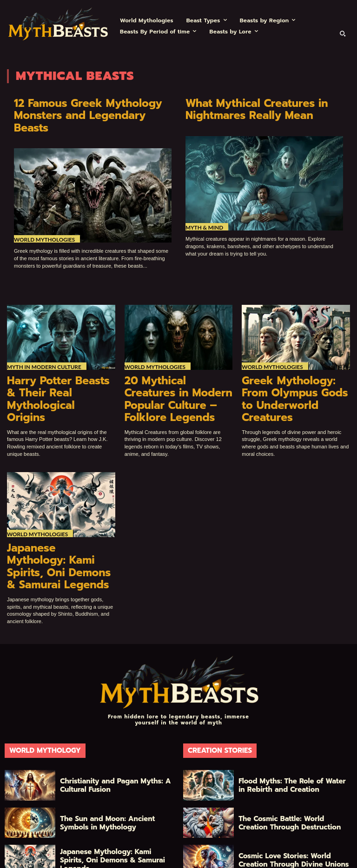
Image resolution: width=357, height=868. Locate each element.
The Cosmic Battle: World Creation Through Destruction (293, 767)
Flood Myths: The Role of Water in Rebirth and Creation (291, 730)
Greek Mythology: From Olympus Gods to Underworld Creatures (290, 373)
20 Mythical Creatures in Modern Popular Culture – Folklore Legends (178, 373)
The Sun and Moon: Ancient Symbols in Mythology (109, 767)
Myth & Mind (203, 224)
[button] (343, 33)
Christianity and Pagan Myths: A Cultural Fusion (111, 730)
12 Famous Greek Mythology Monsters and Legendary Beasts (88, 108)
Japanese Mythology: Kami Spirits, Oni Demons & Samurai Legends (59, 521)
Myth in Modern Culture (42, 351)
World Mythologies (43, 224)
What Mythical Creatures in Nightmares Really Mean (248, 108)
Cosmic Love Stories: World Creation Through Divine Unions (295, 804)
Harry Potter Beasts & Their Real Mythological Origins (56, 373)
